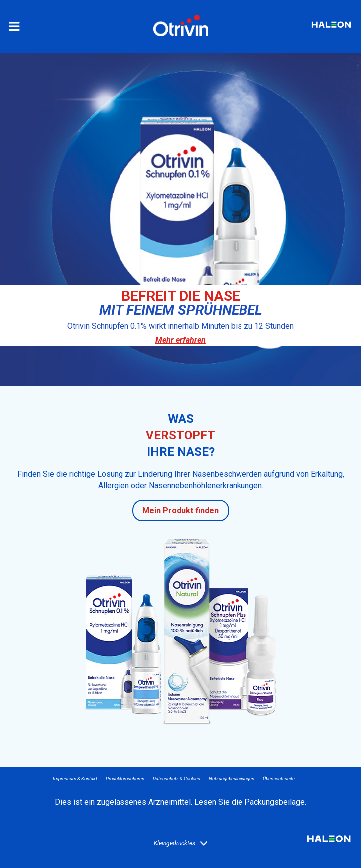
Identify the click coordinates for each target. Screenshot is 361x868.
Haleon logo (329, 842)
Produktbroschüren (125, 779)
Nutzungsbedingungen (232, 779)
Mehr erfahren (180, 340)
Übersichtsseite (279, 779)
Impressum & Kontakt (75, 779)
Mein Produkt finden (180, 511)
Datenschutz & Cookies (177, 779)
